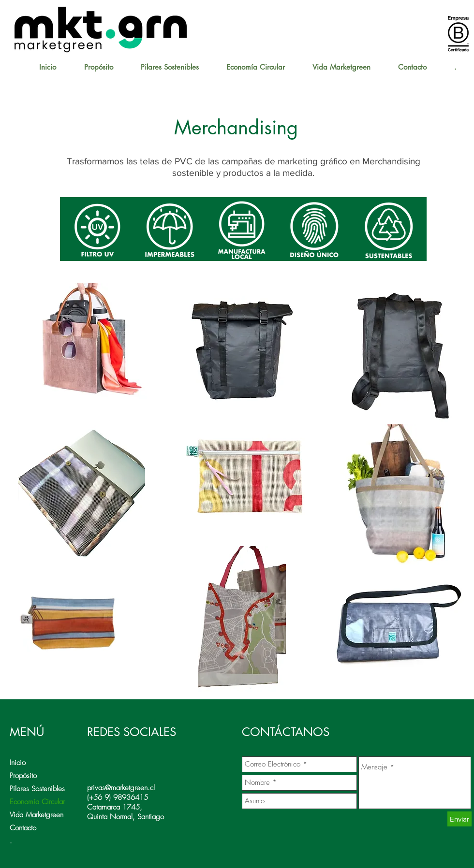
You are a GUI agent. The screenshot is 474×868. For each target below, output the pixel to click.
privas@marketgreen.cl (121, 788)
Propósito (23, 776)
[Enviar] (459, 819)
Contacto (23, 828)
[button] (255, 67)
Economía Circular (37, 802)
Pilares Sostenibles (37, 789)
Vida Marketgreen (37, 815)
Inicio (18, 763)
